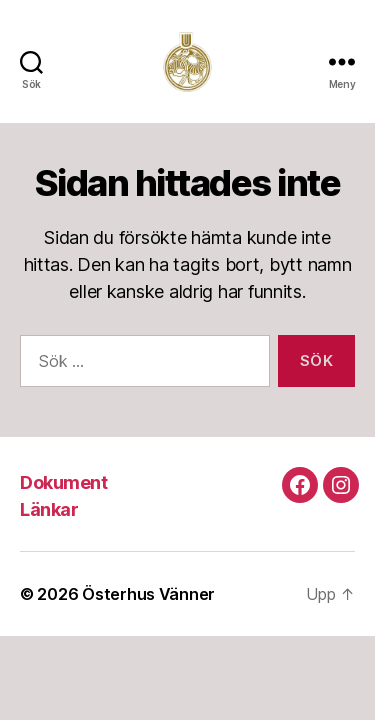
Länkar (49, 509)
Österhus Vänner (148, 594)
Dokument (63, 482)
